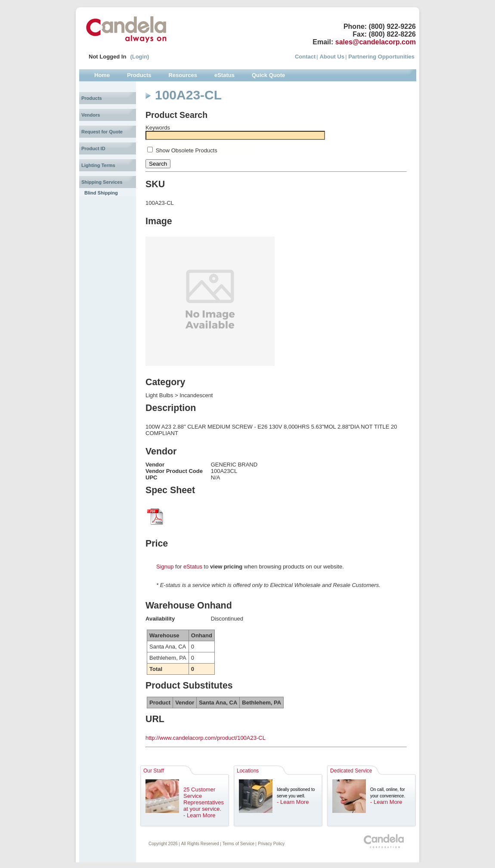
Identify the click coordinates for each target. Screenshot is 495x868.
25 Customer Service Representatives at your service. (204, 799)
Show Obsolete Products (187, 150)
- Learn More (199, 815)
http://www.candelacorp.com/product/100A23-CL (206, 738)
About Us (332, 57)
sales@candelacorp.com (376, 42)
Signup (165, 567)
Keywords (158, 128)
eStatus (193, 567)
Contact (305, 57)
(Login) (139, 57)
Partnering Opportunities (381, 57)
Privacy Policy (271, 844)
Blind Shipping (101, 193)
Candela (126, 29)
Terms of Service (238, 844)
